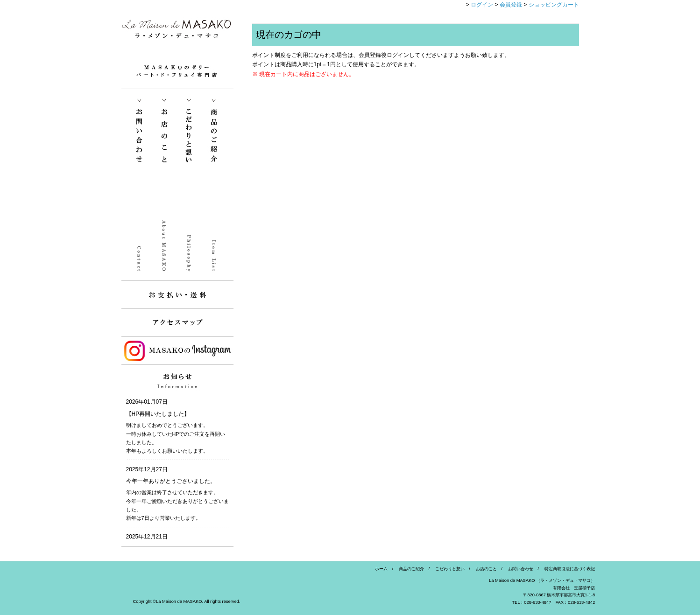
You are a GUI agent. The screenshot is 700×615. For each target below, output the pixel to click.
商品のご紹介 (409, 569)
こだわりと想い (448, 569)
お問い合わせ (519, 569)
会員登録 (511, 5)
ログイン (482, 5)
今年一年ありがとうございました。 (171, 481)
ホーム (381, 569)
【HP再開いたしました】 (158, 414)
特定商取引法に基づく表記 (568, 569)
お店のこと (484, 569)
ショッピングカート (554, 5)
